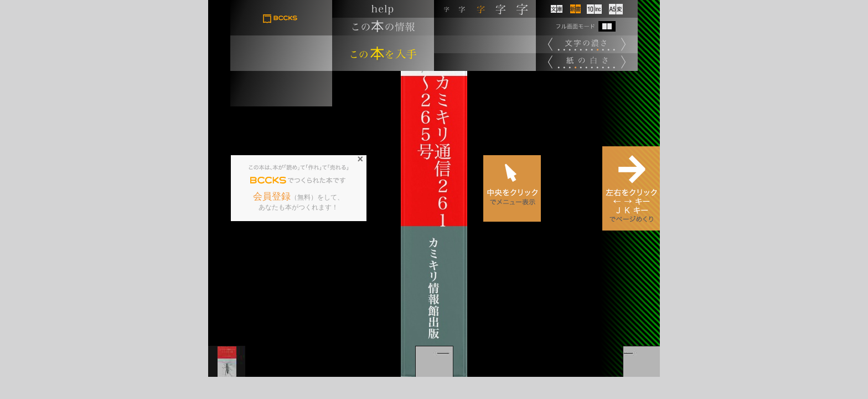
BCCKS (268, 181)
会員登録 (272, 196)
